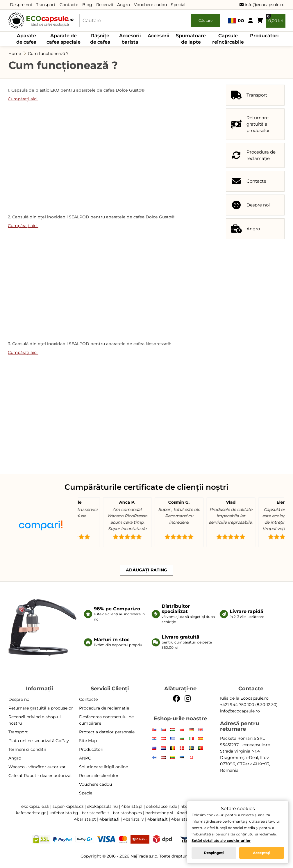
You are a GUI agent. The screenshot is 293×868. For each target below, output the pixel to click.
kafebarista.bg (64, 813)
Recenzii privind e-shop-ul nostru (35, 720)
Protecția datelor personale (107, 732)
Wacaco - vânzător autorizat (37, 767)
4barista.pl (132, 806)
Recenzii (105, 5)
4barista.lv (133, 819)
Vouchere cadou (150, 5)
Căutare (206, 21)
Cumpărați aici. (23, 99)
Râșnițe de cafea (100, 39)
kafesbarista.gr (31, 813)
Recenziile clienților (99, 776)
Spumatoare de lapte (191, 39)
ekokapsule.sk (35, 806)
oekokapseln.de (161, 806)
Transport (46, 5)
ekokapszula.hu (102, 806)
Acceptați (262, 853)
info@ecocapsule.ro (262, 5)
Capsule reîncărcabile (228, 39)
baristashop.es (127, 813)
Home (15, 54)
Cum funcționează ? (48, 54)
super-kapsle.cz (68, 806)
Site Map (88, 741)
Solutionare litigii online (103, 767)
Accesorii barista (130, 39)
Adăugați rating (146, 570)
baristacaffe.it (95, 813)
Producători (264, 36)
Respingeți (214, 853)
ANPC (85, 758)
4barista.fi (109, 819)
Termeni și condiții (27, 749)
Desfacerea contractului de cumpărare (106, 720)
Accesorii (159, 36)
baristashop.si (159, 813)
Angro (124, 5)
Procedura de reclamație (104, 708)
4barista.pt (85, 819)
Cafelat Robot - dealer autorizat (40, 776)
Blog (87, 5)
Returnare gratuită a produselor (41, 708)
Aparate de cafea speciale (64, 39)
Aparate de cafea (26, 39)
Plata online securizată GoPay (39, 741)
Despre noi (21, 5)
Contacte (69, 5)
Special (178, 5)
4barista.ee (182, 819)
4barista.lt (158, 819)
